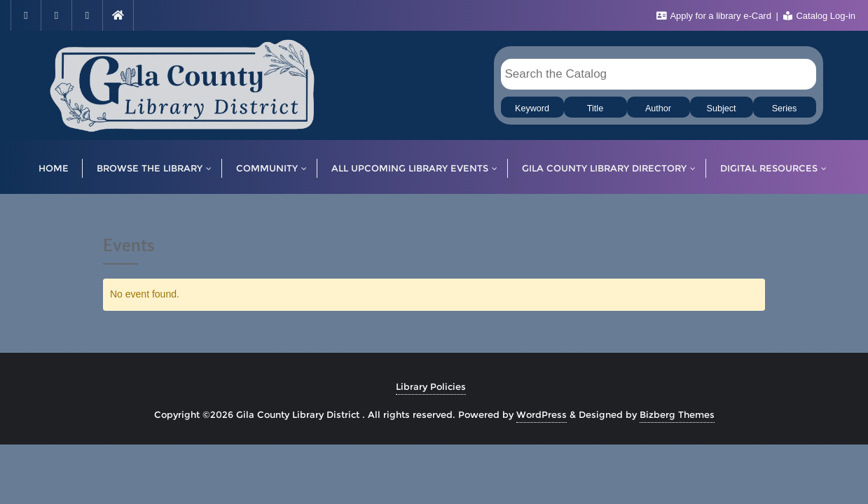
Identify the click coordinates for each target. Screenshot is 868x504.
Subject (721, 108)
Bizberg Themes (677, 414)
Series (785, 108)
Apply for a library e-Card (715, 16)
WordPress (542, 414)
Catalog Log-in (819, 16)
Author (658, 108)
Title (595, 108)
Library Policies (431, 386)
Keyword (532, 108)
